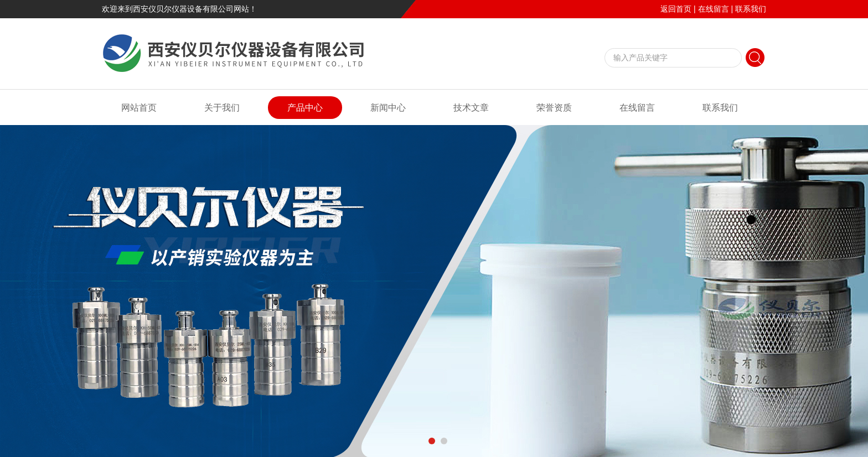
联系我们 (751, 9)
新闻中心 (388, 108)
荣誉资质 (554, 108)
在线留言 (714, 9)
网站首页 (139, 108)
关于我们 (222, 108)
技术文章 (471, 108)
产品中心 (305, 108)
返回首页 (676, 9)
